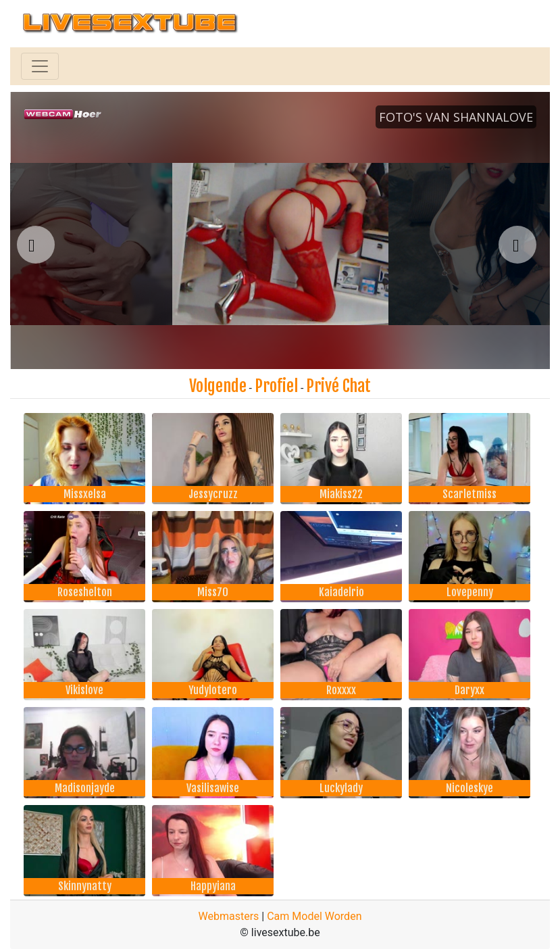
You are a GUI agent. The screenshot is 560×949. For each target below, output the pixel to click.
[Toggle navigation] (40, 66)
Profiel (276, 386)
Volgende (218, 386)
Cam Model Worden (314, 916)
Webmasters (229, 916)
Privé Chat (338, 386)
